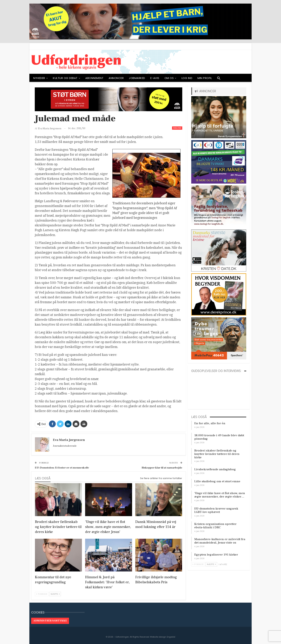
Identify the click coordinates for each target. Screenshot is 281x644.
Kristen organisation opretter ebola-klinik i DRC (215, 526)
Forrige (42, 594)
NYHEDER (39, 78)
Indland (177, 128)
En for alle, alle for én (210, 423)
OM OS (169, 78)
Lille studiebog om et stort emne (217, 481)
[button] (219, 79)
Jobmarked (137, 78)
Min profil (205, 78)
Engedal (171, 637)
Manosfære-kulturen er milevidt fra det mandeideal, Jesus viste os (220, 541)
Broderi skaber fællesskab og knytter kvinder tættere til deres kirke (217, 454)
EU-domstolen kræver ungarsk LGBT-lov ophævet (216, 510)
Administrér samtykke (50, 621)
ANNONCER (116, 78)
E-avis (155, 78)
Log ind (187, 78)
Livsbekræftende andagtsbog (215, 469)
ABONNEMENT (94, 78)
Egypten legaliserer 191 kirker (216, 555)
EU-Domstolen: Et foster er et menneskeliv (62, 468)
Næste (55, 594)
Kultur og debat (65, 78)
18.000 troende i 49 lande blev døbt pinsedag (219, 437)
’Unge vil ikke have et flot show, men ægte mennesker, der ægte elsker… (220, 495)
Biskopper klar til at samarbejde (162, 468)
